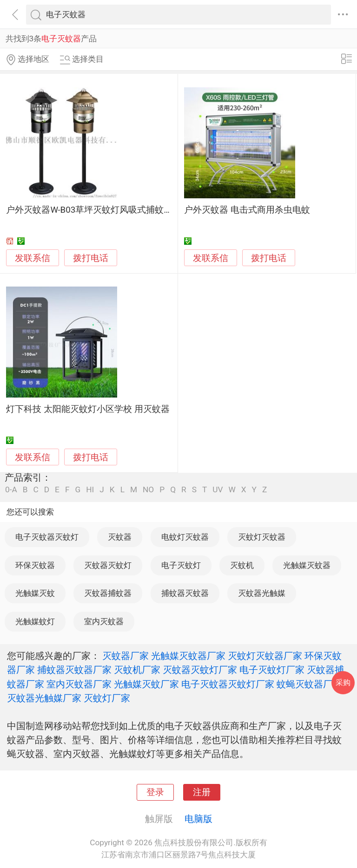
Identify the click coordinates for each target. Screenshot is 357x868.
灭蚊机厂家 (137, 670)
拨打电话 (91, 258)
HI (90, 490)
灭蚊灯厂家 (107, 698)
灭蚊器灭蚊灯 (108, 565)
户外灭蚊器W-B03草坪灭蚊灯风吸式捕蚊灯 (89, 210)
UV (218, 490)
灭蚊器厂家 (126, 656)
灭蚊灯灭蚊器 (262, 537)
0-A (11, 490)
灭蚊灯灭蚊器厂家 (265, 656)
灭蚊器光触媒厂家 (44, 698)
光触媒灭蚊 (35, 593)
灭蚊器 (120, 537)
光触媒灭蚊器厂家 (188, 656)
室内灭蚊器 (104, 621)
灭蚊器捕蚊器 (108, 593)
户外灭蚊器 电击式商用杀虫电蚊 (247, 210)
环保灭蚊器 (35, 565)
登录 (155, 792)
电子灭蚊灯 (181, 565)
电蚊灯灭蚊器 (185, 537)
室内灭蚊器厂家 (79, 684)
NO (148, 490)
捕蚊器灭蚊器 (185, 593)
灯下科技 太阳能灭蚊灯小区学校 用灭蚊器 (88, 409)
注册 (202, 792)
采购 (343, 682)
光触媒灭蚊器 (307, 565)
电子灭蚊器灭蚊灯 (47, 537)
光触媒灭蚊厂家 (146, 684)
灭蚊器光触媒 (262, 593)
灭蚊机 (242, 565)
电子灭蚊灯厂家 (272, 670)
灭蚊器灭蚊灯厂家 (200, 670)
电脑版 (198, 819)
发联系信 (33, 258)
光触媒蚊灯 (35, 621)
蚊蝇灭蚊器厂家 (309, 684)
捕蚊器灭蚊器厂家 (74, 670)
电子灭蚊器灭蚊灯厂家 (228, 684)
